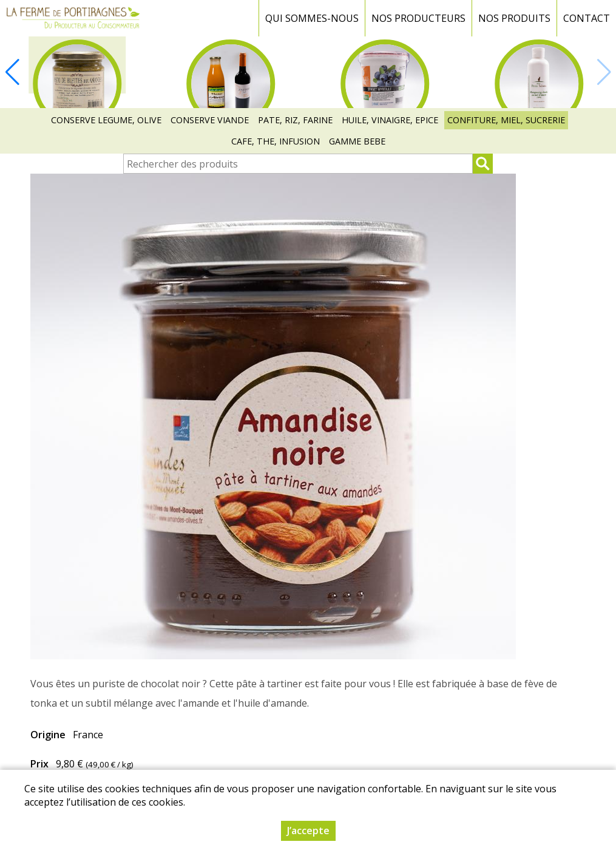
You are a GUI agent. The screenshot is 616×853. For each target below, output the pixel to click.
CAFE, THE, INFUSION (276, 141)
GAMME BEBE (357, 141)
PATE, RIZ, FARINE (295, 120)
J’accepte (308, 831)
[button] (12, 72)
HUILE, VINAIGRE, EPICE (390, 120)
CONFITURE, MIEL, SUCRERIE (506, 120)
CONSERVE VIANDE (210, 120)
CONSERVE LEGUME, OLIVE (106, 120)
